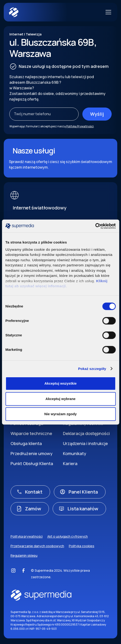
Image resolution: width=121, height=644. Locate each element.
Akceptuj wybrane (60, 399)
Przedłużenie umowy (31, 453)
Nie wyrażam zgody (60, 414)
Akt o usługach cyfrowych (68, 536)
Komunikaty (75, 453)
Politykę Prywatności (80, 126)
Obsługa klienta (26, 443)
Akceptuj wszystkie (61, 383)
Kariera (70, 463)
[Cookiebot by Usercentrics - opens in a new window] (95, 226)
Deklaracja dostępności (86, 433)
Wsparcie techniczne (31, 433)
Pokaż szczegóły (92, 369)
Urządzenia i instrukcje (85, 443)
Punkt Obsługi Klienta (32, 463)
